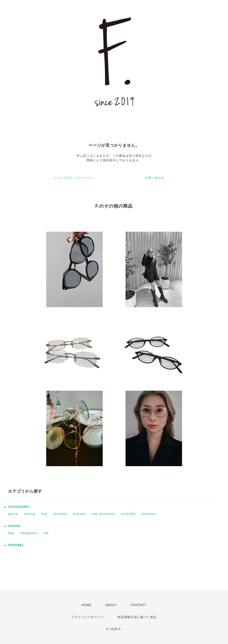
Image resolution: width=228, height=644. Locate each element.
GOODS (14, 526)
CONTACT (138, 605)
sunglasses (29, 533)
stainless (149, 514)
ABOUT (111, 605)
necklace (60, 514)
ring (44, 514)
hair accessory (104, 514)
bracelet (80, 514)
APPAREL (16, 545)
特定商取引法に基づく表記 (137, 617)
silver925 (128, 514)
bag (11, 533)
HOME (86, 605)
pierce (13, 514)
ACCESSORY (19, 507)
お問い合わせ (155, 178)
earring (29, 514)
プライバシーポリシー (88, 617)
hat (46, 533)
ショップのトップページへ (73, 178)
